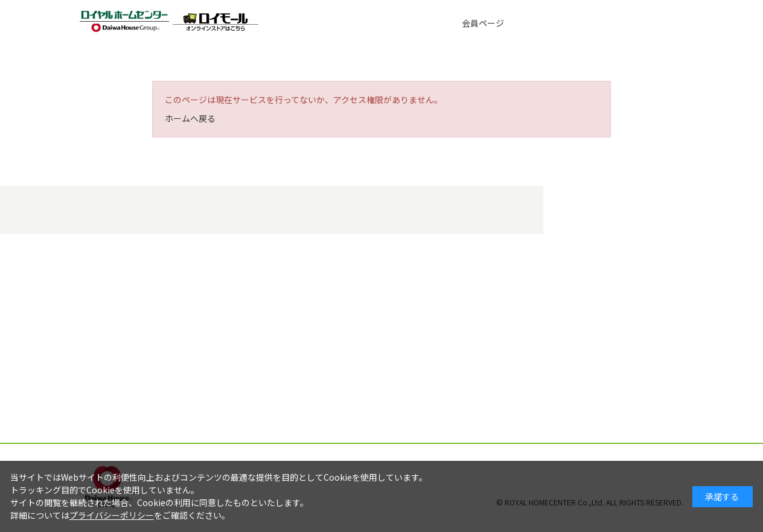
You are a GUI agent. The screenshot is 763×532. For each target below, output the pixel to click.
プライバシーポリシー (112, 515)
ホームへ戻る (190, 118)
